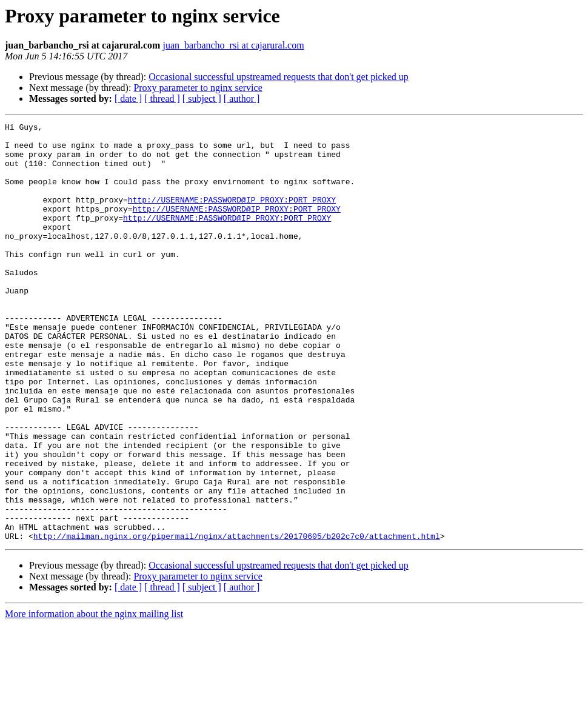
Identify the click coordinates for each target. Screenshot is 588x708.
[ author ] (242, 99)
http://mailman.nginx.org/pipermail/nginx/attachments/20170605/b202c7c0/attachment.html (237, 619)
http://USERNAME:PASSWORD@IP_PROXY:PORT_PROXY (232, 216)
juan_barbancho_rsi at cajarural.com (233, 45)
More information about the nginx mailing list (94, 697)
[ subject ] (202, 99)
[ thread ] (162, 99)
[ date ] (128, 99)
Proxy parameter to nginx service (198, 88)
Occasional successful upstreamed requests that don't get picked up (279, 77)
